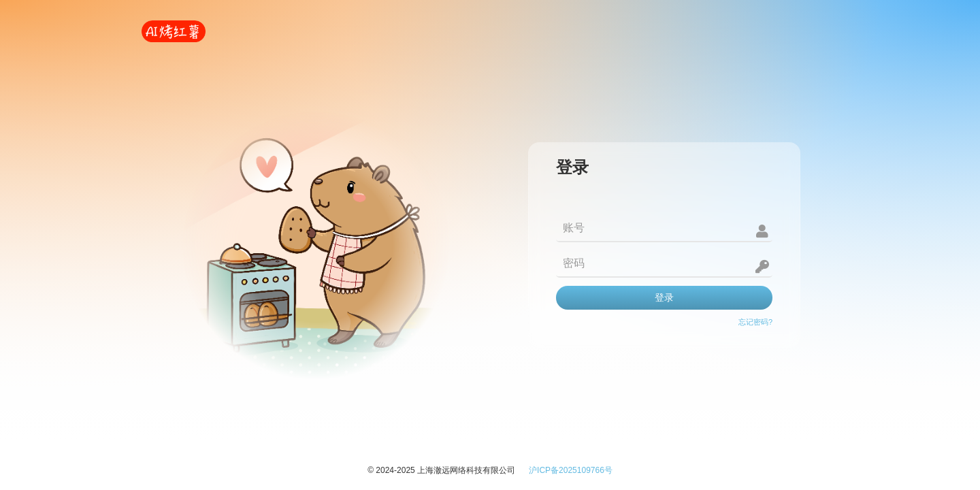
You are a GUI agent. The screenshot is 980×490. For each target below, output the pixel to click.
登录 (664, 297)
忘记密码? (755, 322)
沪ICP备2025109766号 (571, 470)
